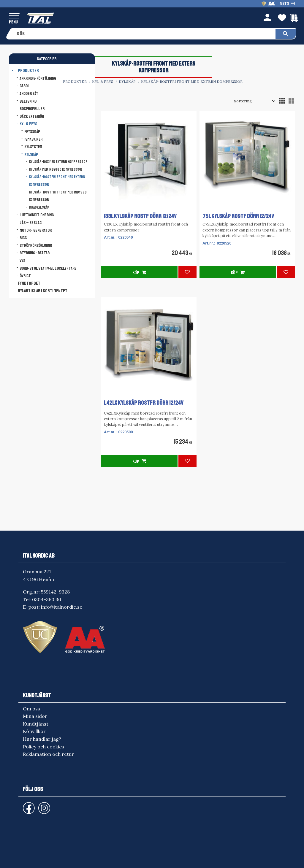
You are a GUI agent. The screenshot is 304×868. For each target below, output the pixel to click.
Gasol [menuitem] (25, 86)
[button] (14, 16)
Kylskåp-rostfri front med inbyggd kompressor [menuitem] (58, 196)
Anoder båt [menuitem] (29, 93)
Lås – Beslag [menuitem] (31, 223)
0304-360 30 (47, 599)
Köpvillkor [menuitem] (34, 731)
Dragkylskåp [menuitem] (39, 207)
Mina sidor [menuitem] (35, 716)
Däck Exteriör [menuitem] (32, 116)
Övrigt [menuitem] (25, 276)
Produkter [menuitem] (28, 71)
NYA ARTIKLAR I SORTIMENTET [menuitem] (43, 291)
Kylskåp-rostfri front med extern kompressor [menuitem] (57, 181)
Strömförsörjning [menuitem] (36, 245)
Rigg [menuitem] (23, 238)
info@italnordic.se (62, 607)
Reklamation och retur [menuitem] (48, 754)
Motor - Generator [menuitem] (36, 230)
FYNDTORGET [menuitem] (29, 284)
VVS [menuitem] (22, 261)
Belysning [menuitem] (28, 101)
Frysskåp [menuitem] (32, 132)
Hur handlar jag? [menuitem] (42, 739)
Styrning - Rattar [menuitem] (35, 253)
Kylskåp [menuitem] (31, 154)
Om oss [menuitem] (31, 709)
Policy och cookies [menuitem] (43, 747)
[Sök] (286, 34)
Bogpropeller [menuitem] (32, 109)
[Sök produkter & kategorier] (144, 34)
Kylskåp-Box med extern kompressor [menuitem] (58, 162)
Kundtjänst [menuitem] (36, 724)
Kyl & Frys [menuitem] (28, 124)
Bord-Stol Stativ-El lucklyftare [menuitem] (48, 268)
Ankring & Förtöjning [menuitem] (38, 78)
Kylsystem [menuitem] (33, 147)
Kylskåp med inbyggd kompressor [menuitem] (56, 169)
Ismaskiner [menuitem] (33, 139)
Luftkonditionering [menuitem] (37, 215)
